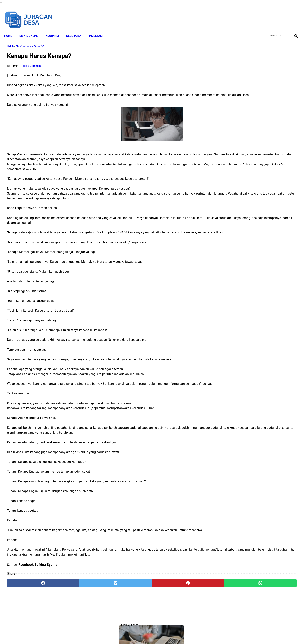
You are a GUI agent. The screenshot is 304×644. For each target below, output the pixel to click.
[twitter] (275, 15)
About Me (105, 634)
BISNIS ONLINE (32, 29)
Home (11, 29)
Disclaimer (121, 634)
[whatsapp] (178, 599)
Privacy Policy (169, 634)
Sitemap (200, 634)
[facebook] (266, 15)
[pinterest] (129, 599)
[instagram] (293, 15)
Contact (186, 634)
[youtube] (284, 15)
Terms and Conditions (144, 634)
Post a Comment (32, 62)
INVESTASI (98, 29)
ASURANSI (55, 29)
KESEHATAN (77, 29)
